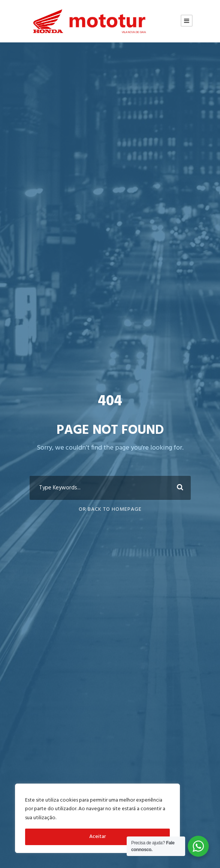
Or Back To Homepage (110, 509)
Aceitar (98, 837)
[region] (97, 818)
